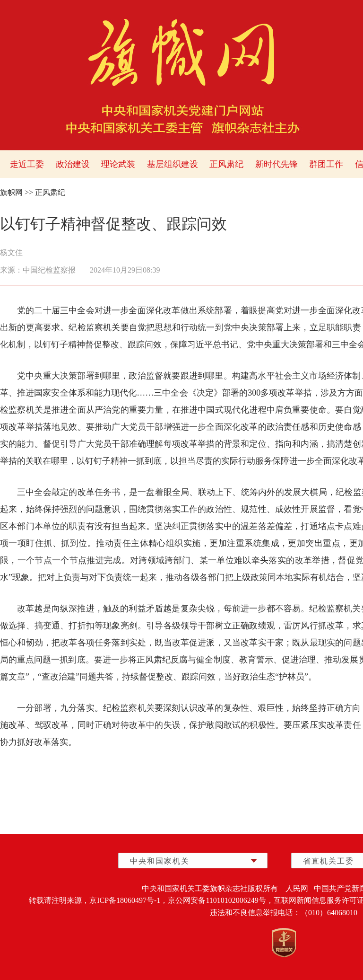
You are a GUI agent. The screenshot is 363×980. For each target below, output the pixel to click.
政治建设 (73, 164)
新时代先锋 (277, 164)
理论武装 (118, 164)
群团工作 (326, 164)
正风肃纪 (226, 164)
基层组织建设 (173, 164)
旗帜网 (11, 192)
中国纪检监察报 (49, 270)
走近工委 (27, 164)
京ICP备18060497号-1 (125, 900)
